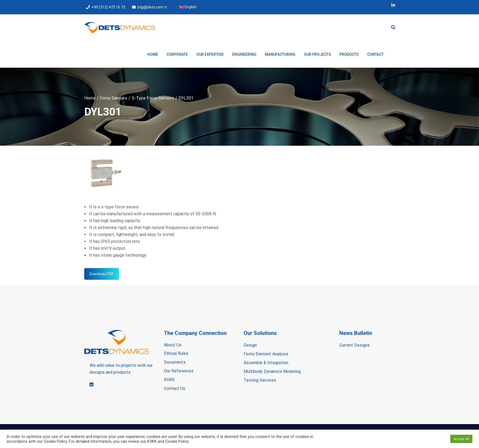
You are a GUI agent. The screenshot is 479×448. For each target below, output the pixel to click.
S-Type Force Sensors (153, 98)
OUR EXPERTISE (210, 54)
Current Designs (355, 345)
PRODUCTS (349, 54)
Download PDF (102, 274)
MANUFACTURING (280, 54)
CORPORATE (177, 54)
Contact (375, 54)
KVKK (169, 380)
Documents (175, 362)
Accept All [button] (461, 439)
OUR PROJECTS (317, 54)
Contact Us (175, 388)
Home (153, 54)
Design (250, 345)
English (188, 7)
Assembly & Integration (266, 363)
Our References (179, 371)
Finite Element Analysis (266, 354)
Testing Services (260, 380)
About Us (173, 345)
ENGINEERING (244, 54)
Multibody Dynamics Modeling (272, 371)
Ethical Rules (176, 353)
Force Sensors (114, 98)
